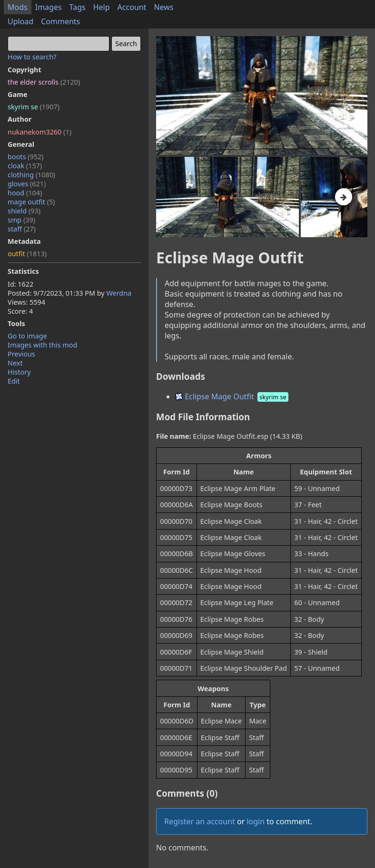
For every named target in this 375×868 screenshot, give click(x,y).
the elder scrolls (44, 82)
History (19, 372)
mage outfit (31, 202)
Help (102, 7)
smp (21, 220)
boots (25, 157)
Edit (14, 381)
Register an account (200, 821)
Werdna (119, 293)
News (163, 7)
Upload (20, 21)
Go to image (27, 336)
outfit (27, 254)
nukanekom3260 (39, 132)
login (256, 821)
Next (15, 363)
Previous (21, 354)
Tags (78, 7)
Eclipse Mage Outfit (232, 396)
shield (24, 211)
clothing (31, 175)
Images (49, 7)
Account (132, 7)
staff (22, 229)
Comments (60, 21)
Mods (18, 7)
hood (25, 193)
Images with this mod (42, 345)
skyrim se (34, 107)
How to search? (32, 57)
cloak (25, 166)
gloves (27, 184)
